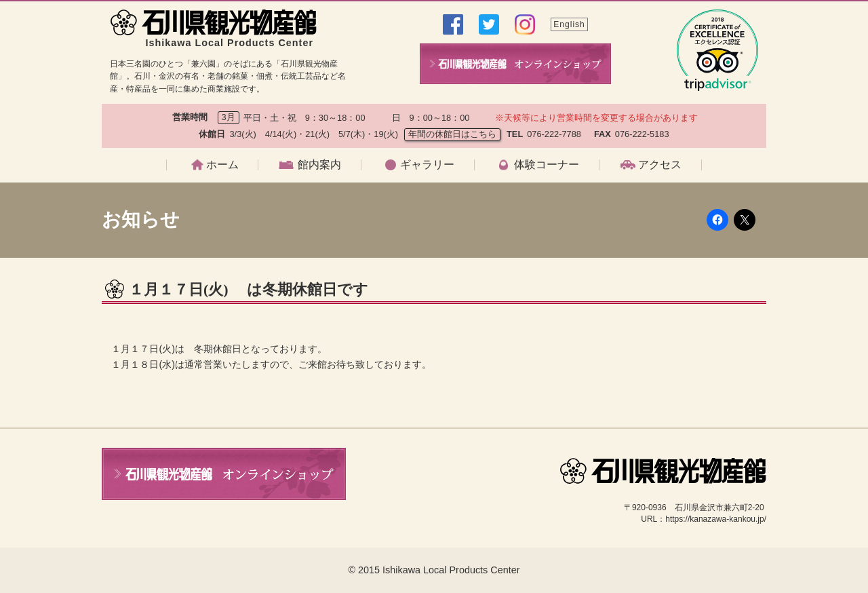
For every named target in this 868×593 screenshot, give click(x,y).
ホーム (222, 165)
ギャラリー (427, 165)
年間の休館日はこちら (452, 134)
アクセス (660, 165)
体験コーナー (547, 165)
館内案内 (319, 165)
